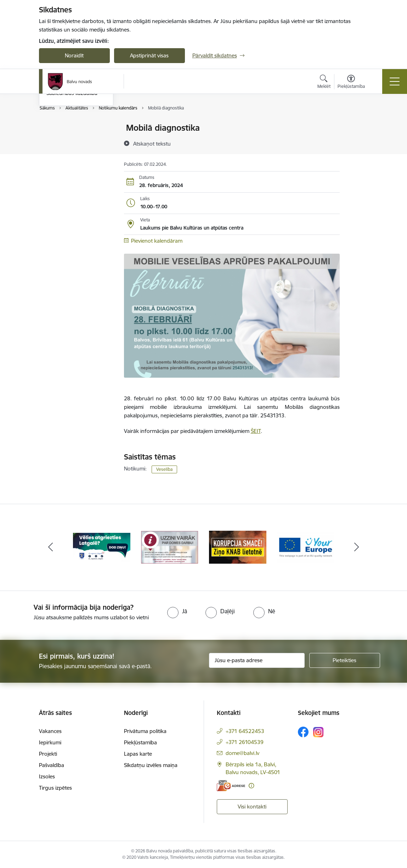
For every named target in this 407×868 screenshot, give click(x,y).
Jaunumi (56, 140)
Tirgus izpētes (55, 788)
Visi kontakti (252, 807)
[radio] (177, 611)
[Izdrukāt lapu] (358, 125)
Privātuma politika (145, 731)
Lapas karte (138, 754)
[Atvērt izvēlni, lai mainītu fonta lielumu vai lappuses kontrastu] (351, 83)
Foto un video (63, 165)
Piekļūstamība (140, 742)
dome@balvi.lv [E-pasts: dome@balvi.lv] (242, 753)
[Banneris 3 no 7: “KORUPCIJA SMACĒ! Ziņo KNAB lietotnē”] (238, 547)
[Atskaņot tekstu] (152, 143)
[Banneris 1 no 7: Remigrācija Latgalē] (102, 547)
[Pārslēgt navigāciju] (395, 81)
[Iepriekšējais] (51, 547)
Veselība (164, 469)
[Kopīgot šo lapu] (358, 143)
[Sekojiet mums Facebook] (303, 732)
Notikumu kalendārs (70, 128)
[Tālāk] (357, 547)
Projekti (48, 754)
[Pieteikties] (345, 660)
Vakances (50, 731)
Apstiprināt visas (149, 55)
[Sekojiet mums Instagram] (318, 732)
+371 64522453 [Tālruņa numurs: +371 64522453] (245, 731)
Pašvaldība (52, 765)
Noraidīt (74, 55)
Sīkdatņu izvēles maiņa (151, 765)
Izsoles (47, 776)
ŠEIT (256, 431)
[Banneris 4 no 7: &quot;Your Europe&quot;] (306, 547)
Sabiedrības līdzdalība (72, 177)
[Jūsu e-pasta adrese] (257, 660)
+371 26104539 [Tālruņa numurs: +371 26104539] (245, 742)
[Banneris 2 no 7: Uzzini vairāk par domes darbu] (170, 547)
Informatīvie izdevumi (72, 153)
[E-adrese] (231, 786)
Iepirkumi (50, 742)
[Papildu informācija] (251, 786)
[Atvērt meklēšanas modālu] (324, 83)
